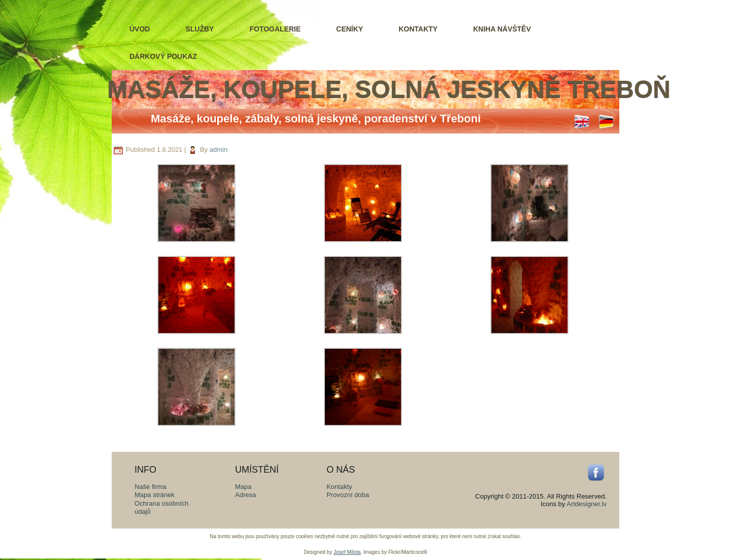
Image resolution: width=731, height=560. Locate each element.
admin (219, 150)
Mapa (243, 487)
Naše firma (151, 487)
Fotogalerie (275, 29)
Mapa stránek (155, 495)
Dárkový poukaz (163, 56)
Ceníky (350, 29)
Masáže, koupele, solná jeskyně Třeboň (389, 89)
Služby (200, 29)
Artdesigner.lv (587, 504)
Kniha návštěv (502, 29)
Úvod (140, 29)
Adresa (245, 495)
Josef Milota (347, 552)
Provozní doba (348, 495)
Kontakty (418, 29)
